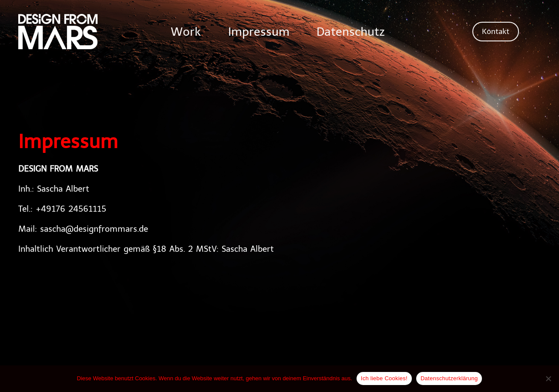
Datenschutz (357, 32)
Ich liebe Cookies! (384, 378)
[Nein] (548, 379)
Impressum (258, 32)
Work (177, 32)
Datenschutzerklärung (449, 378)
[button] (496, 32)
